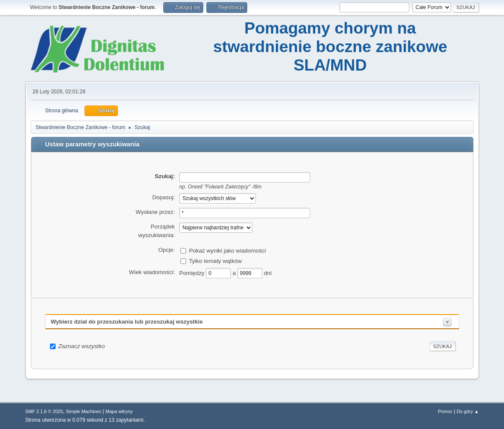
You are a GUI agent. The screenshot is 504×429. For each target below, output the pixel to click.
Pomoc (445, 411)
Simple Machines (84, 411)
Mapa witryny (119, 411)
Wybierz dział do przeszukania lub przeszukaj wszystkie (127, 322)
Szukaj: (165, 176)
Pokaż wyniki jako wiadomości (228, 250)
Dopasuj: (163, 197)
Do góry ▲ (468, 411)
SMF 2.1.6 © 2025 (44, 411)
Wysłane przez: (155, 212)
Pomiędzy (193, 273)
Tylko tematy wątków (215, 261)
